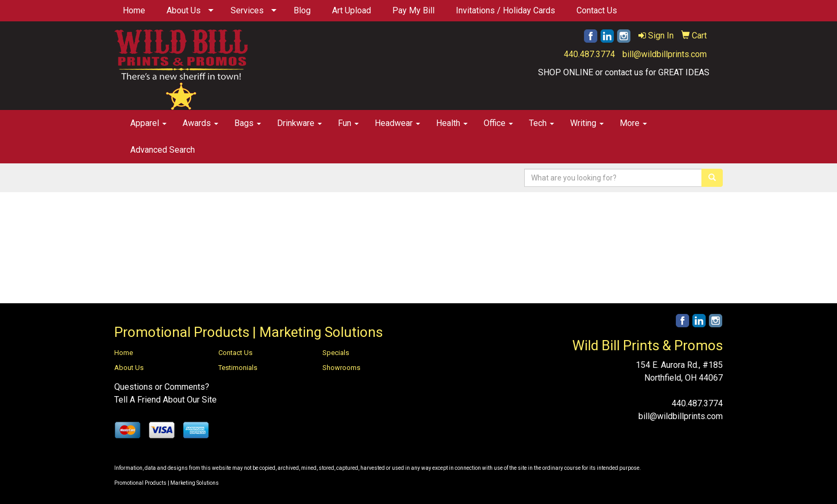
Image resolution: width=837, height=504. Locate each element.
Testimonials (238, 368)
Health (452, 123)
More (633, 123)
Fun (348, 123)
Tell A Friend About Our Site (165, 400)
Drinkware (299, 123)
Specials (336, 353)
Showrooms (341, 368)
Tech (542, 123)
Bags (248, 123)
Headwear (397, 123)
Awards (200, 123)
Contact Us (597, 10)
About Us (184, 10)
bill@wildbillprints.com (665, 54)
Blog (302, 10)
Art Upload (352, 10)
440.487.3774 (589, 54)
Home (134, 10)
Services (247, 10)
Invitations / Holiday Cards (506, 10)
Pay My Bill (413, 10)
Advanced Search (163, 150)
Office (498, 123)
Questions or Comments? (162, 387)
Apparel (148, 123)
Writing (587, 123)
